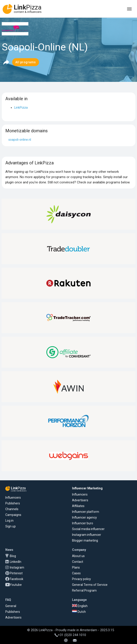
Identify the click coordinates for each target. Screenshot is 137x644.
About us (78, 556)
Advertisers (80, 500)
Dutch (79, 612)
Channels (12, 509)
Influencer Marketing (87, 488)
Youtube (16, 585)
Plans (76, 567)
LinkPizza (21, 108)
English (80, 606)
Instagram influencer (87, 535)
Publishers (13, 503)
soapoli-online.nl (20, 140)
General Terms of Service (90, 585)
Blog (13, 556)
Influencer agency (84, 517)
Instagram (17, 567)
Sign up (11, 526)
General (11, 606)
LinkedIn (16, 562)
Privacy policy (81, 579)
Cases (76, 573)
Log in (9, 521)
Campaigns (13, 515)
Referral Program (84, 590)
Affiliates (78, 506)
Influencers (13, 498)
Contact (78, 562)
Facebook (17, 579)
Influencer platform (86, 512)
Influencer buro (83, 523)
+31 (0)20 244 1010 (70, 635)
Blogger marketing (85, 540)
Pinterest (16, 573)
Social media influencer (88, 529)
